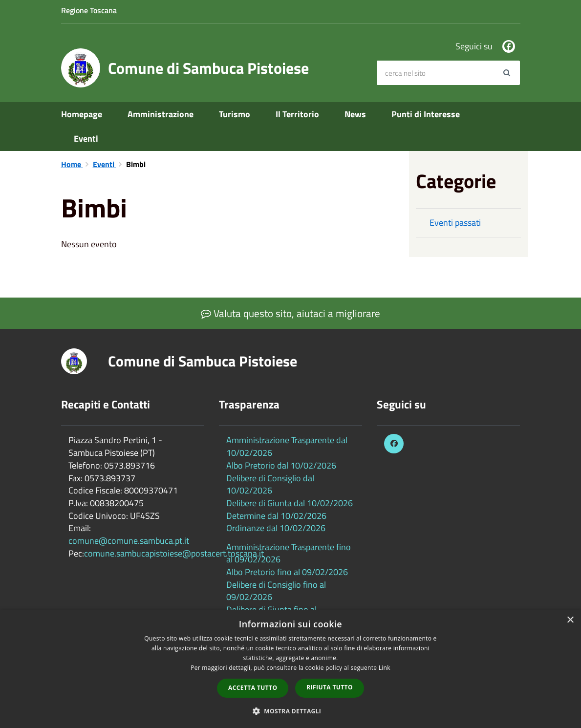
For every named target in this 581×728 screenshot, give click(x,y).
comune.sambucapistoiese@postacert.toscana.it (174, 553)
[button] (291, 711)
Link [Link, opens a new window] (385, 668)
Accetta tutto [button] (253, 688)
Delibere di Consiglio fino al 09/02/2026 (276, 591)
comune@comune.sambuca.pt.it (129, 541)
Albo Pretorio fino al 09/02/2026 (287, 572)
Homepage (82, 114)
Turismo (235, 114)
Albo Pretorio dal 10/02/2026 (281, 465)
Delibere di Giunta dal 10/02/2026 (290, 503)
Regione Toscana (89, 10)
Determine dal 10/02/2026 (276, 516)
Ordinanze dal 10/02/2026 (276, 528)
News (355, 114)
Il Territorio (297, 114)
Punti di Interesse (426, 114)
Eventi (86, 139)
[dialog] (290, 669)
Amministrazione (161, 114)
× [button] (570, 620)
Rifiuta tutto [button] (330, 687)
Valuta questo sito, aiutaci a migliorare (290, 313)
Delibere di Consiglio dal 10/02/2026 (270, 484)
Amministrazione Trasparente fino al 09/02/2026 (289, 553)
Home (72, 164)
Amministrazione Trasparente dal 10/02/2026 (287, 446)
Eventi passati (455, 223)
